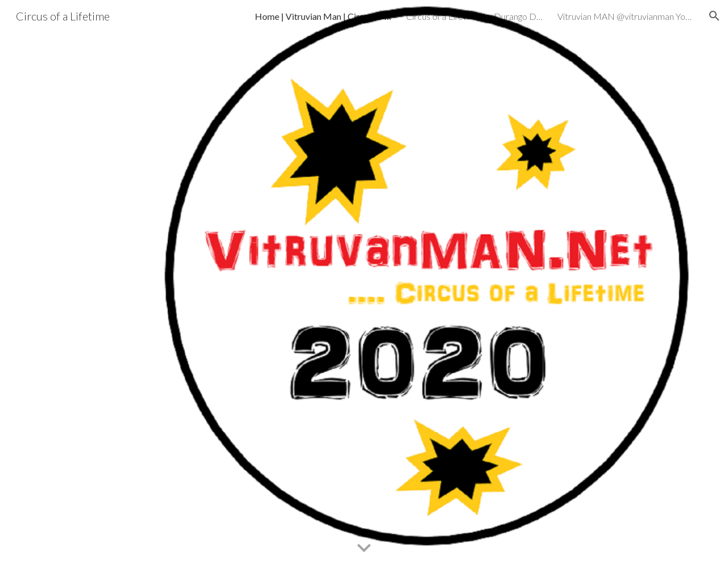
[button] (714, 16)
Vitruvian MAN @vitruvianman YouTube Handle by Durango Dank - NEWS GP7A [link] (626, 16)
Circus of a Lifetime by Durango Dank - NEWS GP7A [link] (474, 16)
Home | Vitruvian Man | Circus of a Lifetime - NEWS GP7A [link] (323, 16)
